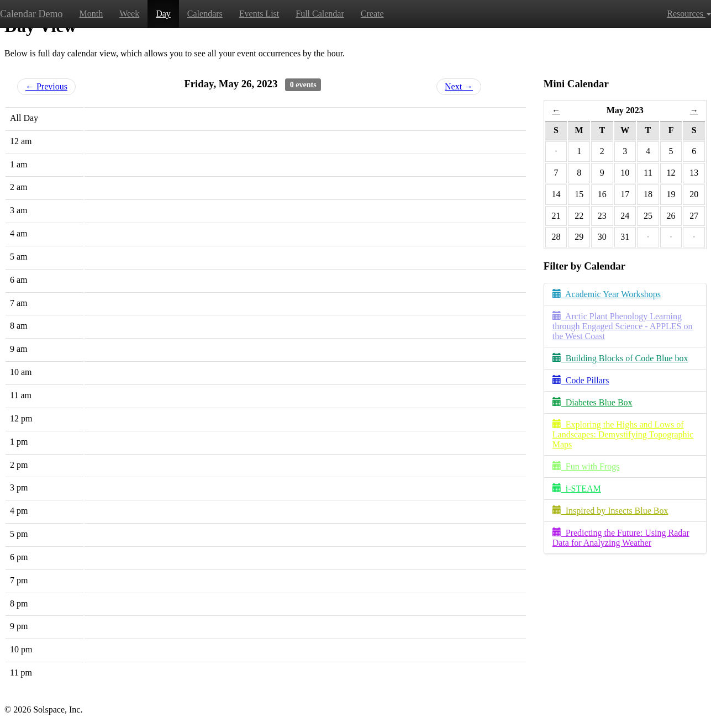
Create (372, 14)
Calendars (205, 14)
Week (129, 14)
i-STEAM (577, 489)
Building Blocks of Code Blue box (620, 358)
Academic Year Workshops (607, 294)
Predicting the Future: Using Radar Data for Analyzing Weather (621, 538)
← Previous (46, 86)
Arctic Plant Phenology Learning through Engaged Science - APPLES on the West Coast (623, 326)
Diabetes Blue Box (592, 402)
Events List (259, 14)
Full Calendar (320, 14)
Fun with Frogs (586, 466)
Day (163, 14)
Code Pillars (581, 380)
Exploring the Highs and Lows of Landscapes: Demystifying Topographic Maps (623, 434)
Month (91, 14)
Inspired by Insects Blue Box (610, 511)
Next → (459, 86)
